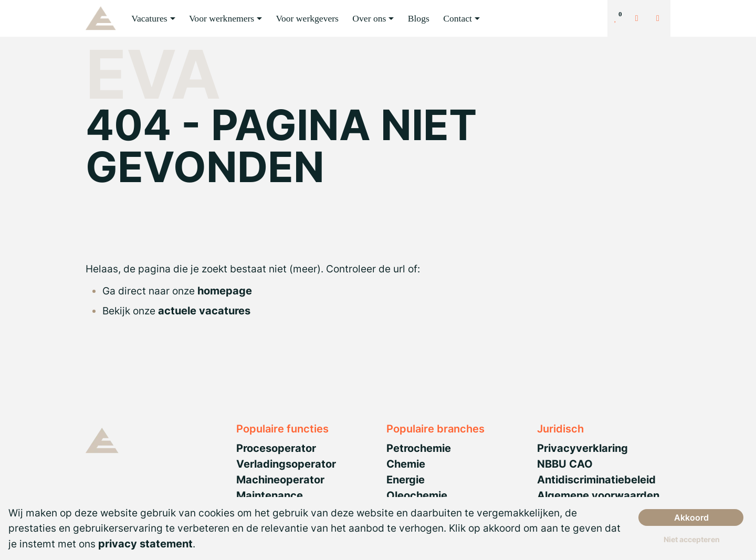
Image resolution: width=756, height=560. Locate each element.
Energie (406, 480)
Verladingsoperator (286, 464)
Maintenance (270, 495)
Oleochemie (417, 495)
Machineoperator (280, 480)
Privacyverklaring (582, 448)
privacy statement (145, 544)
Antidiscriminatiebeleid (596, 480)
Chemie (406, 464)
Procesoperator (276, 448)
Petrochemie (419, 448)
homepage (225, 291)
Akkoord (691, 517)
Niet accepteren (692, 539)
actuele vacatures (204, 311)
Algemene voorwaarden (598, 495)
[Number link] (660, 18)
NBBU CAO (565, 464)
